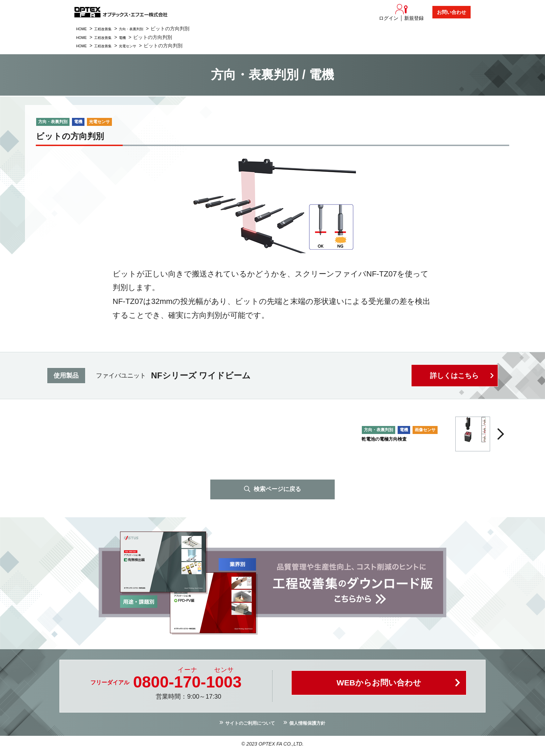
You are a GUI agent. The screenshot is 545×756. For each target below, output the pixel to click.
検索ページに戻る (277, 490)
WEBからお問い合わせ (379, 688)
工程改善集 (110, 29)
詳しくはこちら (453, 376)
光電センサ (142, 46)
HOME (83, 29)
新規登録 (414, 18)
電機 (135, 37)
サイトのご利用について (246, 726)
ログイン (389, 18)
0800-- (187, 684)
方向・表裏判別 (147, 29)
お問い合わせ (452, 12)
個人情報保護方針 (313, 726)
